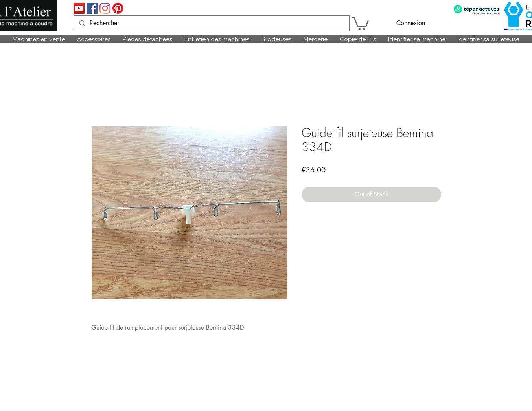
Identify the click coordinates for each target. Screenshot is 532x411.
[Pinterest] (118, 8)
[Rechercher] (211, 23)
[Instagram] (105, 8)
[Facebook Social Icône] (92, 8)
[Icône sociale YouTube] (79, 8)
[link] (360, 23)
